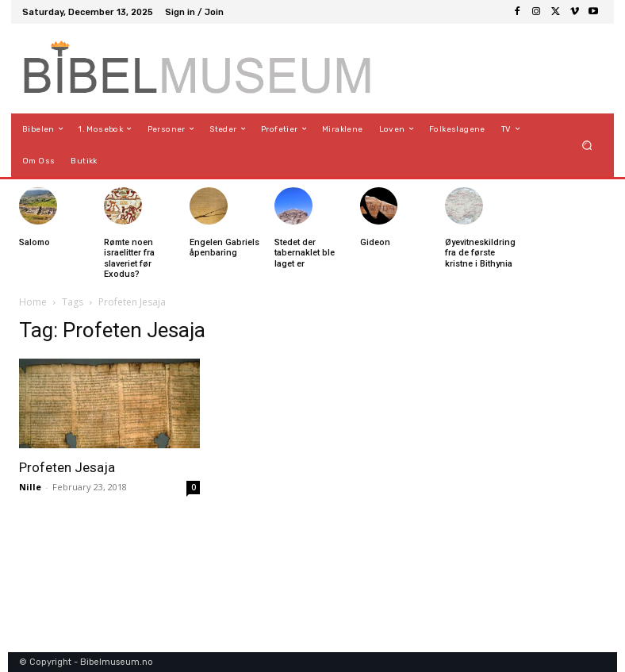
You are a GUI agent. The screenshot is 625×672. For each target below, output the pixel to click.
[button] (587, 145)
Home (33, 302)
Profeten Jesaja (67, 467)
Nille (30, 487)
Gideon (375, 242)
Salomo (35, 242)
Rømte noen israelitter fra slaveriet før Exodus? (129, 258)
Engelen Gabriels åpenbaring (224, 248)
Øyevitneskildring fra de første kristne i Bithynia (480, 253)
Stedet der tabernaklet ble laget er (305, 253)
